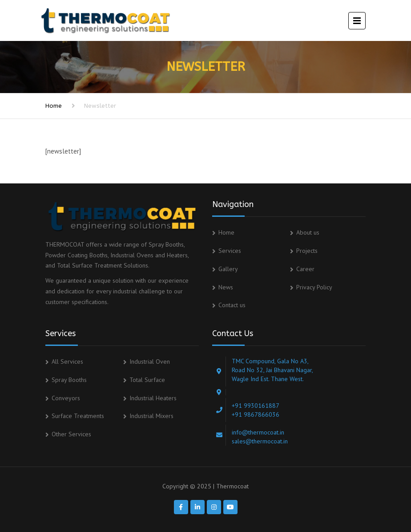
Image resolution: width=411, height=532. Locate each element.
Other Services (71, 434)
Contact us (232, 305)
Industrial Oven (150, 361)
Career (305, 269)
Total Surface (147, 380)
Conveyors (66, 398)
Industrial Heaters (153, 398)
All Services (67, 361)
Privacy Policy (314, 287)
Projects (307, 251)
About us (308, 232)
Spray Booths (69, 380)
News (226, 287)
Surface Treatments (78, 416)
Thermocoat (232, 486)
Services (230, 251)
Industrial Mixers (151, 416)
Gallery (228, 269)
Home (54, 106)
